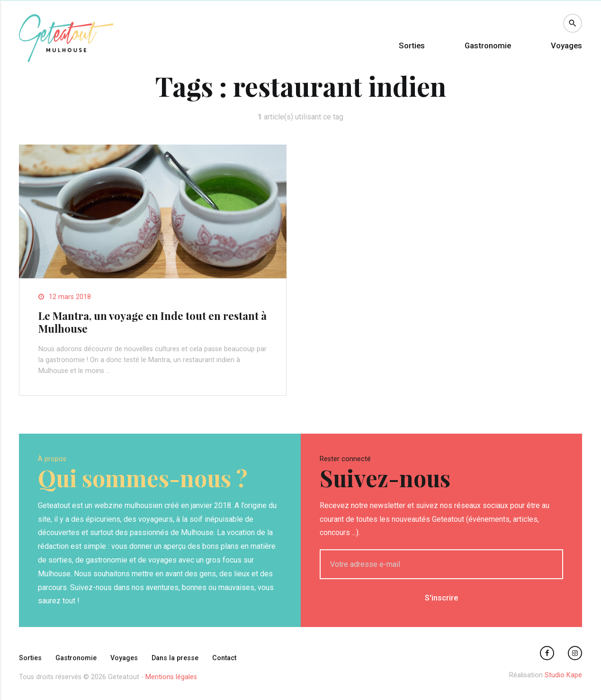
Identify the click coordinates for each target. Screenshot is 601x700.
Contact (224, 658)
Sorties (412, 46)
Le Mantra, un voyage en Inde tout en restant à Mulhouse (152, 322)
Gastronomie (488, 46)
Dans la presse (175, 658)
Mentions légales (171, 677)
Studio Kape (563, 675)
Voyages (566, 46)
